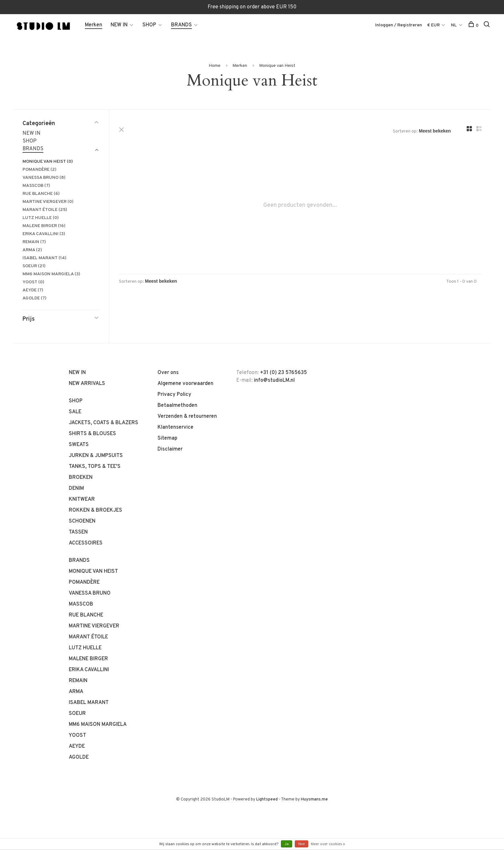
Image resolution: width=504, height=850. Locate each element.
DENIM (76, 489)
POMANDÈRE (40, 170)
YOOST (33, 282)
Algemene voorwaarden (185, 384)
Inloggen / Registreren (399, 25)
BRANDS (181, 25)
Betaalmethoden (177, 406)
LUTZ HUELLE (41, 218)
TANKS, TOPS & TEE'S (95, 467)
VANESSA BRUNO (44, 178)
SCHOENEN (82, 521)
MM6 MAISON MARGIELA (51, 274)
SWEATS (79, 445)
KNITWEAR (82, 499)
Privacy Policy (174, 395)
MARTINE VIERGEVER (48, 202)
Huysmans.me (314, 800)
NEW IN (119, 25)
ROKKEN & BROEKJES (95, 510)
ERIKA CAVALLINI (44, 234)
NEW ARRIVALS (87, 384)
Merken (94, 25)
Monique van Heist (277, 66)
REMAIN (34, 242)
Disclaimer (170, 449)
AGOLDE (35, 298)
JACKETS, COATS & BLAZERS (104, 423)
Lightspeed (267, 800)
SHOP (149, 25)
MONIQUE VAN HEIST (48, 162)
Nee (301, 844)
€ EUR (434, 25)
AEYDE (33, 290)
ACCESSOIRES (86, 543)
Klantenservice (175, 427)
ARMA (32, 250)
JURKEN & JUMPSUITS (96, 456)
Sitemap (167, 438)
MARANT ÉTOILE (45, 210)
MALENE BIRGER (44, 226)
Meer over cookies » (328, 844)
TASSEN (78, 532)
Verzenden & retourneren (187, 416)
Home (215, 66)
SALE (75, 412)
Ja (287, 844)
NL (454, 25)
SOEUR (34, 266)
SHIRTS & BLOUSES (92, 434)
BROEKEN (81, 478)
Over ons (168, 373)
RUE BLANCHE (41, 194)
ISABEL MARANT (45, 258)
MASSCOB (36, 186)
